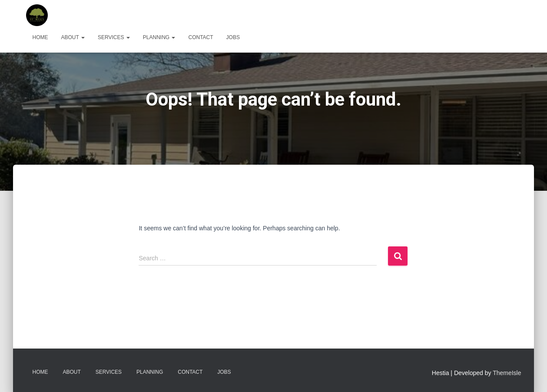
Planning (159, 37)
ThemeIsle (507, 373)
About (73, 37)
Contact (201, 37)
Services (114, 37)
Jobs (233, 37)
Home (40, 37)
